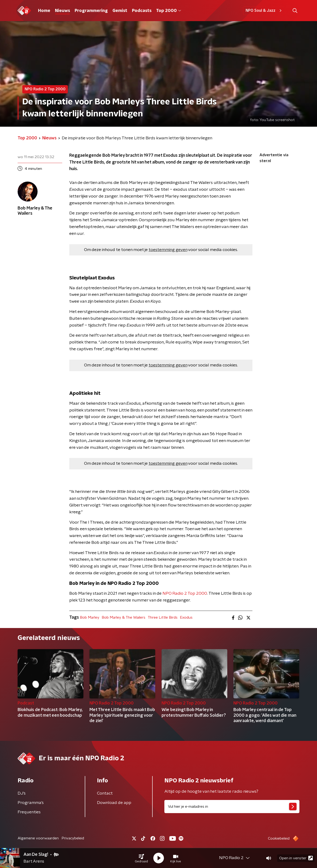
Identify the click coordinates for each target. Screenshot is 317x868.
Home (44, 11)
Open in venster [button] (296, 858)
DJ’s (22, 793)
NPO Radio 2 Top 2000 (185, 594)
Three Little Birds (163, 617)
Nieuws (62, 11)
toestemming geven (168, 250)
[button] (141, 858)
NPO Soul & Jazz (264, 11)
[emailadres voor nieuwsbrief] (232, 807)
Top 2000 (169, 11)
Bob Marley (90, 617)
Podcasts (142, 11)
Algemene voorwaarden (38, 838)
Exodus (186, 617)
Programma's (31, 803)
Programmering (91, 11)
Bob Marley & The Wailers (124, 617)
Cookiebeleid (279, 838)
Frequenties (29, 812)
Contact (105, 793)
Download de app (114, 803)
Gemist (120, 11)
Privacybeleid (73, 838)
